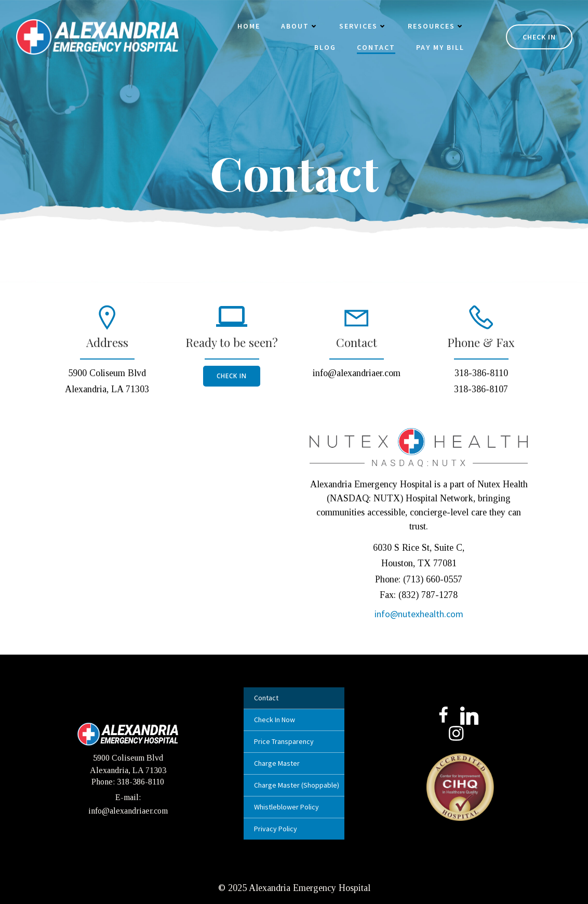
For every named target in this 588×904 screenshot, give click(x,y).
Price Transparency (284, 741)
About (300, 26)
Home (249, 26)
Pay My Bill (440, 47)
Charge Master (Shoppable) (294, 785)
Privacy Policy (276, 829)
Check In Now (275, 720)
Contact (376, 47)
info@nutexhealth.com (419, 614)
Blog (325, 47)
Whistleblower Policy (286, 807)
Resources (436, 26)
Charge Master (277, 763)
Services (363, 26)
